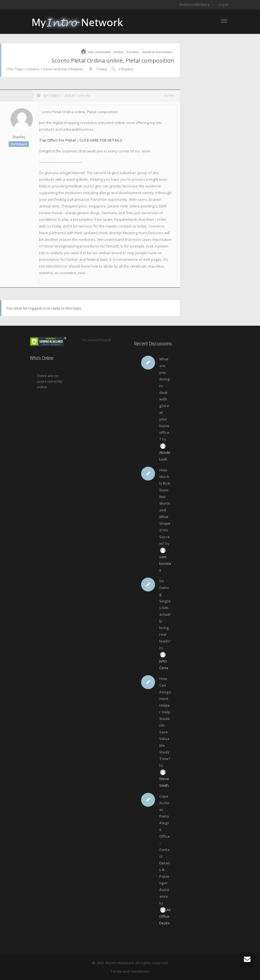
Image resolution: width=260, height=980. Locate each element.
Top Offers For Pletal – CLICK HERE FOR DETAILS (81, 140)
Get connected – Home (106, 52)
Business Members (195, 5)
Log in (223, 5)
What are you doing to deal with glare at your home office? (165, 399)
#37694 (169, 96)
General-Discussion (157, 52)
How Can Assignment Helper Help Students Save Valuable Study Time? (165, 719)
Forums (133, 52)
